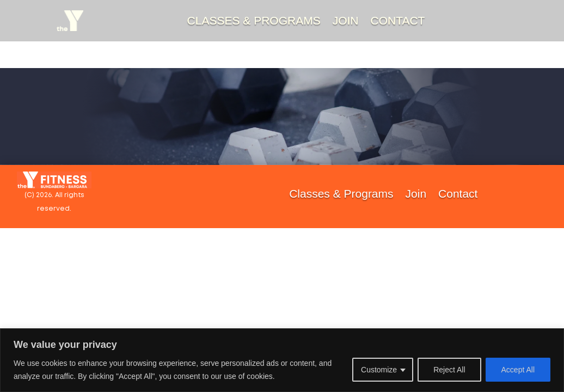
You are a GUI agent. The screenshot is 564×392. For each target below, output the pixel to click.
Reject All (449, 370)
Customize (379, 370)
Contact (398, 20)
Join (346, 20)
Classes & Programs (254, 20)
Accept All (518, 370)
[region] (282, 360)
